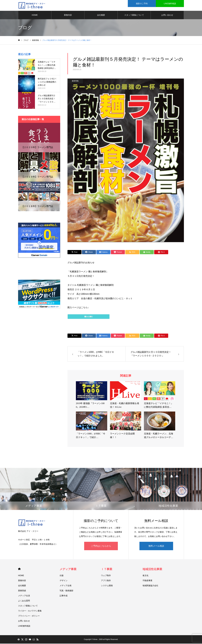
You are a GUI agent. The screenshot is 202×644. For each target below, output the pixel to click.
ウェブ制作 (106, 576)
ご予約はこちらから (101, 546)
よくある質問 (24, 601)
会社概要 (101, 15)
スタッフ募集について (134, 15)
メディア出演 (24, 596)
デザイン (64, 581)
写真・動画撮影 (66, 591)
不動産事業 (147, 581)
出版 (62, 576)
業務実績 (22, 591)
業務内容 (68, 15)
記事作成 (64, 596)
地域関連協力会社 (150, 586)
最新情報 (75, 81)
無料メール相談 (156, 546)
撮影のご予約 (142, 4)
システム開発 (107, 586)
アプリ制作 (106, 581)
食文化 (145, 576)
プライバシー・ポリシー (29, 616)
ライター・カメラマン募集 (30, 611)
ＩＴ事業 (107, 570)
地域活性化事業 (152, 570)
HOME (35, 15)
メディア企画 (66, 586)
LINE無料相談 (170, 4)
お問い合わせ (167, 15)
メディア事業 (68, 570)
